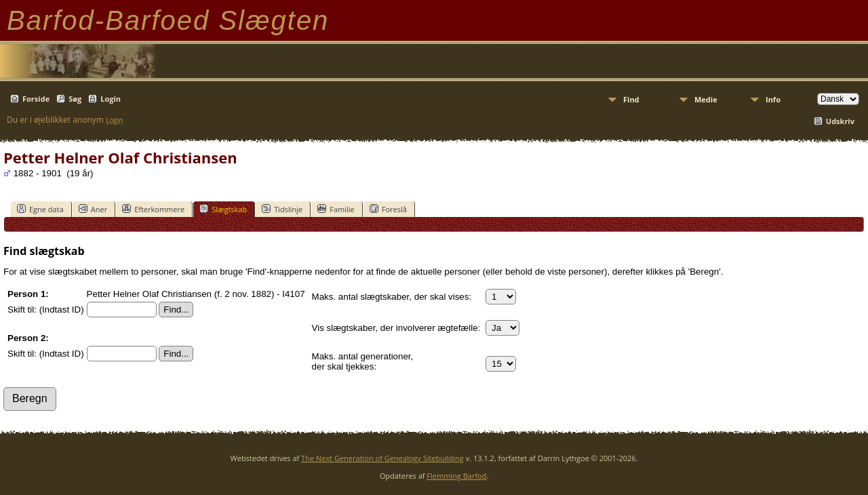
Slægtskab (223, 209)
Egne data (40, 209)
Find (631, 99)
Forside (36, 99)
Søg (75, 99)
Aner (93, 209)
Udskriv (840, 121)
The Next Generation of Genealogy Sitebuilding (382, 458)
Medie (706, 99)
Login (111, 99)
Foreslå (388, 209)
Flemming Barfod (456, 476)
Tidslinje (282, 209)
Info (773, 99)
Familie (336, 209)
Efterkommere (153, 209)
